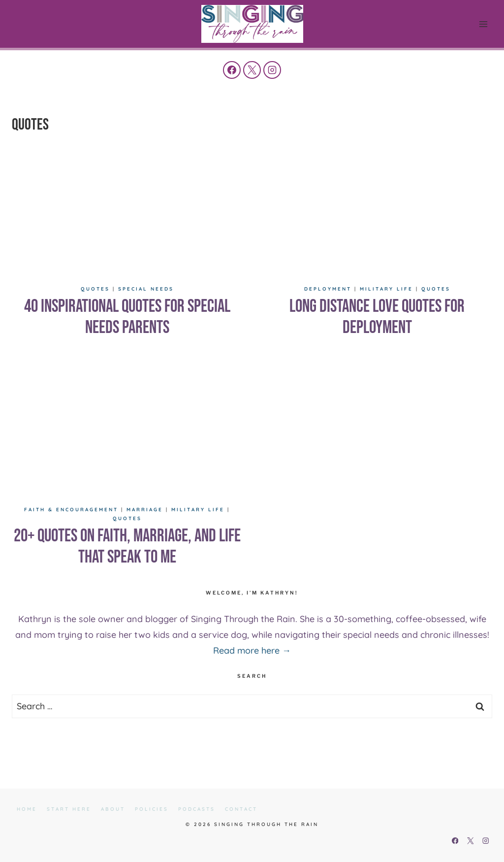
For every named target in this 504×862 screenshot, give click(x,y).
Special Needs (146, 289)
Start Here (69, 809)
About (113, 809)
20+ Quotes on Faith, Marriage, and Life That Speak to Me (127, 547)
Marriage (145, 510)
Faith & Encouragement (71, 510)
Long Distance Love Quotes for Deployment (377, 317)
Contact (241, 809)
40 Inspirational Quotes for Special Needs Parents (127, 317)
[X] (252, 70)
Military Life (386, 289)
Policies (152, 809)
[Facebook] (232, 70)
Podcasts (197, 809)
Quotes (95, 289)
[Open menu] (483, 24)
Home (27, 809)
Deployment (328, 289)
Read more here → (252, 650)
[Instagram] (272, 70)
